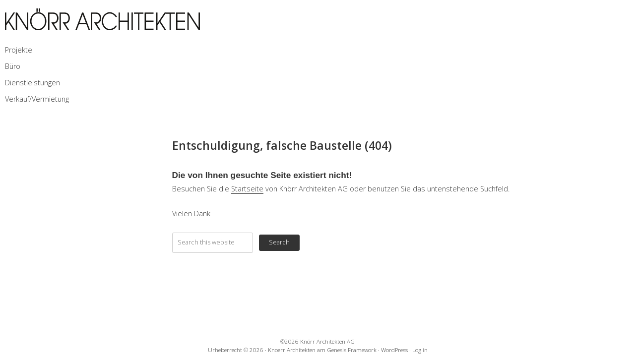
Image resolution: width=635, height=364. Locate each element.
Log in (420, 350)
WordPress (394, 350)
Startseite (247, 189)
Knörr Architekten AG (327, 341)
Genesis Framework (352, 350)
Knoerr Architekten (292, 350)
